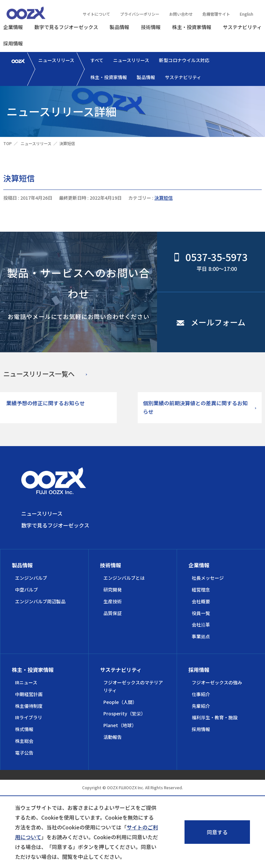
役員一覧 (201, 613)
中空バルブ (26, 590)
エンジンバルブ (31, 578)
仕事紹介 (201, 694)
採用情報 (13, 43)
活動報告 (113, 737)
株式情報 (24, 729)
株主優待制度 (29, 706)
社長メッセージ (208, 578)
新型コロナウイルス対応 (184, 60)
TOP (8, 143)
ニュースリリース (56, 60)
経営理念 (201, 590)
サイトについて (97, 14)
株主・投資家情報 (192, 27)
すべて (97, 60)
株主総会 (24, 741)
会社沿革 (201, 625)
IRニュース (26, 682)
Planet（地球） (120, 725)
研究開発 (113, 590)
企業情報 (13, 27)
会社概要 (201, 601)
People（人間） (120, 702)
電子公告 (24, 753)
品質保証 (113, 613)
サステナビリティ (242, 27)
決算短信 (164, 198)
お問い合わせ (181, 14)
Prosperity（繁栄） (124, 713)
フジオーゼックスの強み (217, 682)
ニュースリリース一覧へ (39, 374)
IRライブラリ (29, 717)
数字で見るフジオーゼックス (66, 27)
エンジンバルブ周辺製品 (40, 601)
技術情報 (151, 27)
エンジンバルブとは (124, 578)
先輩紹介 (201, 706)
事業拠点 (201, 636)
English (247, 14)
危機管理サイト (216, 14)
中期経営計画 (29, 694)
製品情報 (119, 27)
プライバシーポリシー (140, 14)
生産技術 (113, 601)
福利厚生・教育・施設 (215, 717)
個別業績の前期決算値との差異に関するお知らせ (195, 407)
